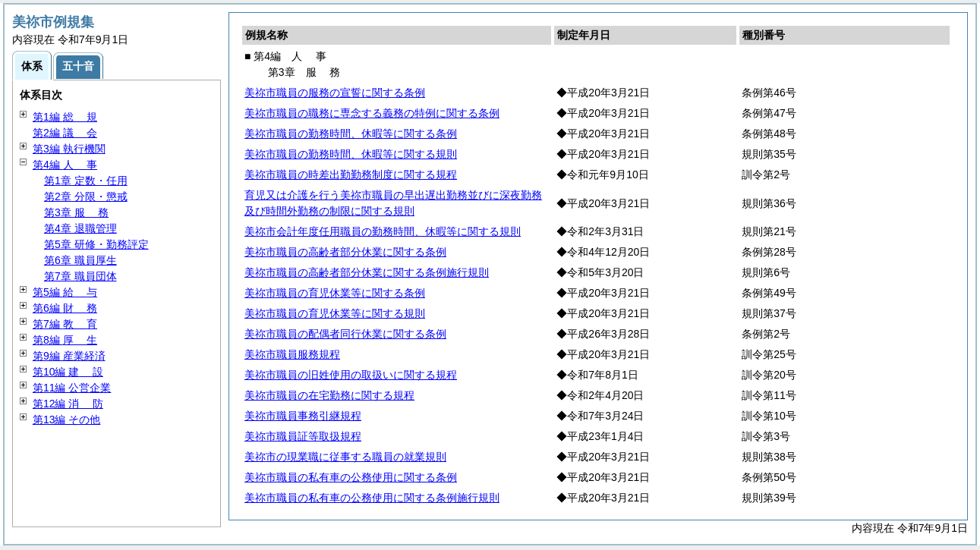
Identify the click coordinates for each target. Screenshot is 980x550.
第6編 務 (65, 308)
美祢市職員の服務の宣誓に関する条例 (335, 93)
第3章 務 (76, 212)
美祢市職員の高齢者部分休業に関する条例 (345, 252)
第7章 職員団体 (80, 276)
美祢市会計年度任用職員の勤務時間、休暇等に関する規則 (383, 231)
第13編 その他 (66, 420)
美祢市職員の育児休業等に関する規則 (335, 313)
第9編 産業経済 (69, 356)
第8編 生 (65, 340)
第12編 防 (68, 404)
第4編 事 (65, 165)
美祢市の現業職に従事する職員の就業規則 (345, 457)
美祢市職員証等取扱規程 (303, 436)
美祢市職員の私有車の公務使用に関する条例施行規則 (372, 498)
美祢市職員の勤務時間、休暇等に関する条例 (351, 134)
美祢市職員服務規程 (292, 354)
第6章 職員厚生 (80, 260)
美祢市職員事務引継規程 (303, 416)
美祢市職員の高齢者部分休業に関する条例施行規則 (367, 272)
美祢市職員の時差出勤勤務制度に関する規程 (351, 174)
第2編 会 (65, 133)
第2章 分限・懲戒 (86, 196)
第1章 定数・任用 (86, 181)
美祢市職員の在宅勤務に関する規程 (329, 395)
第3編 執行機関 (69, 149)
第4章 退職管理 (80, 228)
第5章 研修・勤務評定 (96, 244)
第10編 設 (68, 372)
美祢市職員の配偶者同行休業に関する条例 (345, 334)
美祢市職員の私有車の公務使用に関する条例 (351, 477)
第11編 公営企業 (72, 388)
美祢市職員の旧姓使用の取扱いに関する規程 (351, 375)
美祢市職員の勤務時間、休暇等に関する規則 (351, 154)
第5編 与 (65, 292)
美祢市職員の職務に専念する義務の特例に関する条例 (372, 113)
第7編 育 (65, 324)
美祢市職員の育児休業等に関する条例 (335, 293)
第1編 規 (65, 117)
